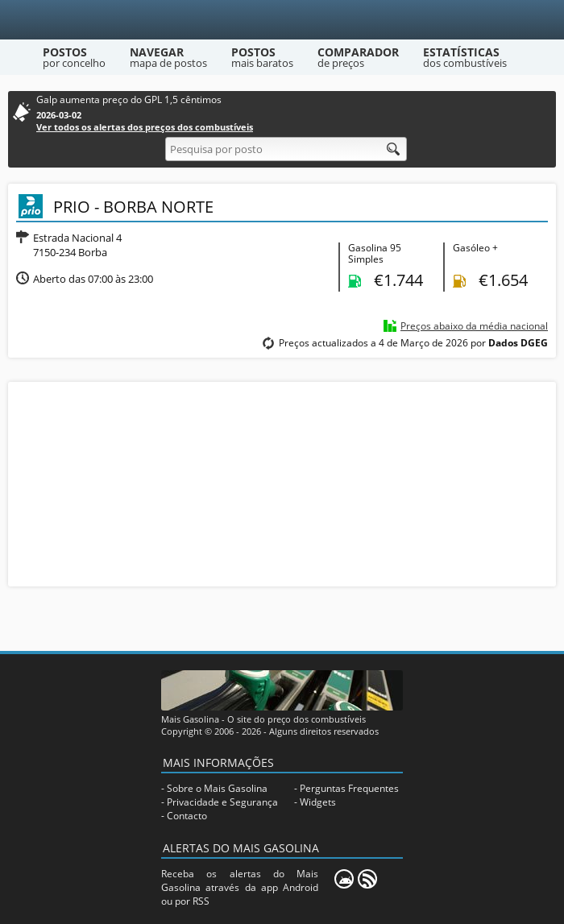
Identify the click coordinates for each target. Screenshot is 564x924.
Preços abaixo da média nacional (474, 326)
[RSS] (367, 879)
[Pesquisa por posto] (286, 149)
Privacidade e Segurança (222, 802)
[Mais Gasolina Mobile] (344, 879)
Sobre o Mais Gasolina (217, 788)
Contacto (187, 816)
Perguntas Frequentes (349, 788)
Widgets (318, 802)
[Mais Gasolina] (282, 20)
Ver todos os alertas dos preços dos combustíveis (145, 127)
